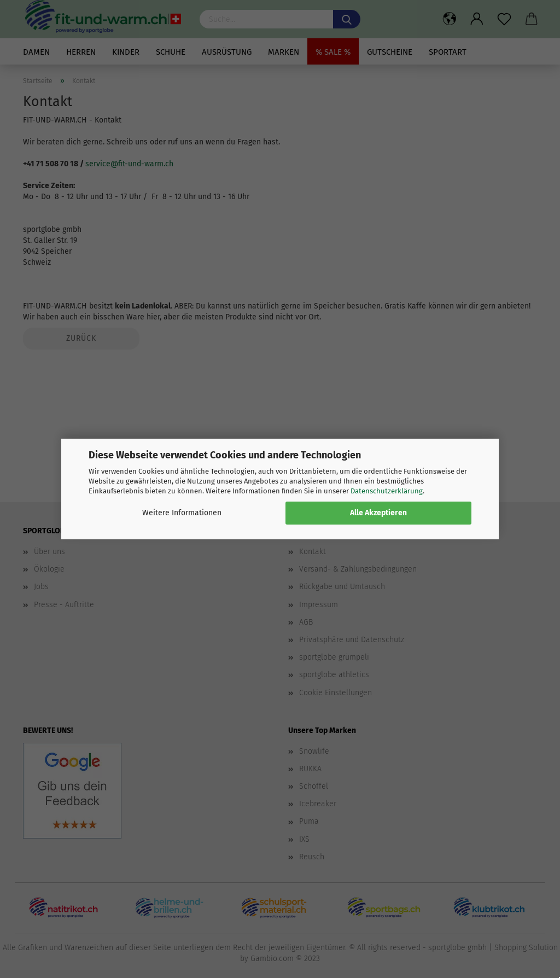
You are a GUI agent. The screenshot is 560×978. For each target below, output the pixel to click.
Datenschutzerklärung (387, 491)
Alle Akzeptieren (378, 513)
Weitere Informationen (182, 513)
